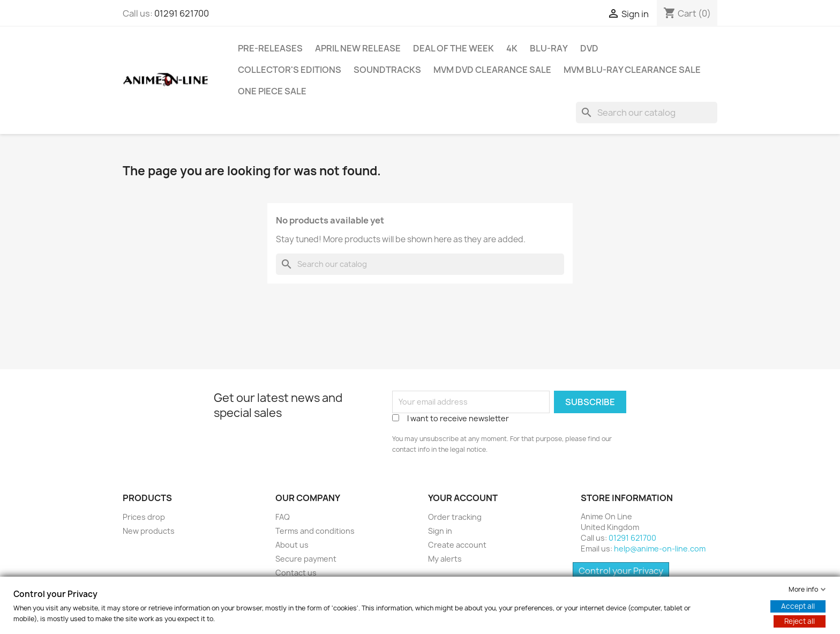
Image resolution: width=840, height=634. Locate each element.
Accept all (798, 606)
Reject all (800, 621)
